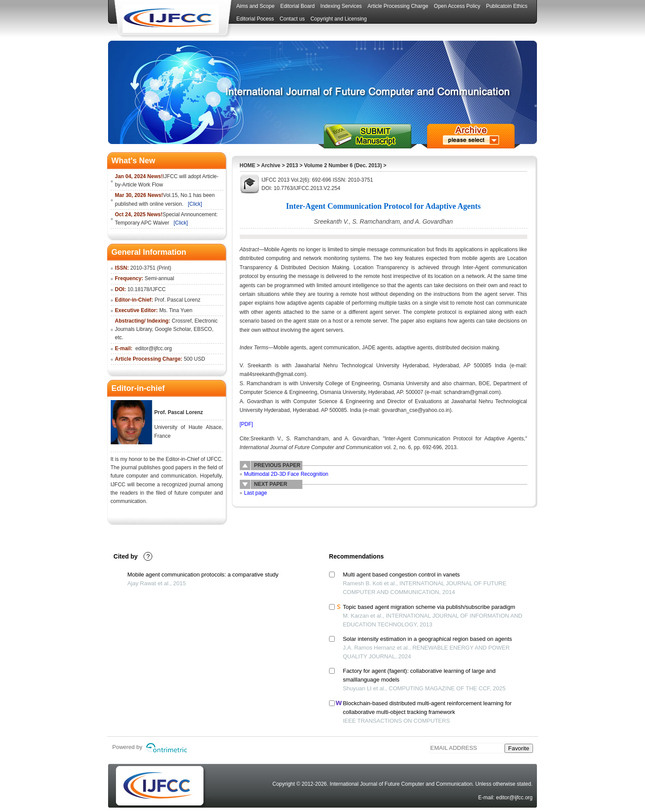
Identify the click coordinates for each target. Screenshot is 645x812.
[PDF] (247, 424)
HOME (248, 165)
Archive (271, 165)
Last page (256, 493)
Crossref (182, 321)
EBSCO (203, 329)
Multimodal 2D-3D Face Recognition (286, 474)
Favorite (519, 748)
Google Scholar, (174, 329)
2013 (292, 165)
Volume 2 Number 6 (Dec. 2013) (344, 165)
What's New (133, 161)
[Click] (195, 204)
